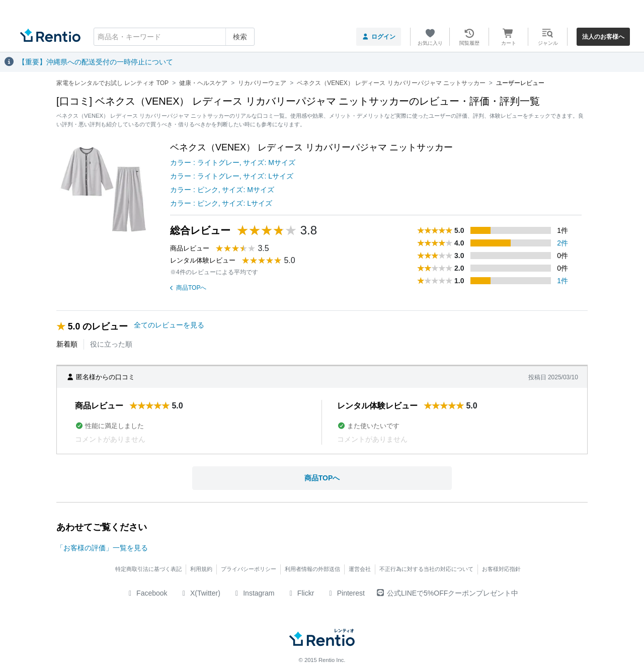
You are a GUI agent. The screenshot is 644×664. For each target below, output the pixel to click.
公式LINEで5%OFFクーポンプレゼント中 (448, 593)
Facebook (147, 593)
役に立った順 (111, 344)
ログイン (379, 37)
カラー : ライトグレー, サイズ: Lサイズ (232, 176)
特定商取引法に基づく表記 (148, 569)
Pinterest (345, 593)
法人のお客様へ (603, 37)
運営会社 (360, 569)
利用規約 (201, 569)
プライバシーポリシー (249, 569)
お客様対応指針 (501, 569)
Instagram (254, 593)
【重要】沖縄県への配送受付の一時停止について (96, 62)
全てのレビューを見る (169, 325)
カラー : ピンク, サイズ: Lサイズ (221, 203)
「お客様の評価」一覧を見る (102, 548)
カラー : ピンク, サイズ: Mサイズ (222, 190)
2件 (562, 243)
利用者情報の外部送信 (312, 569)
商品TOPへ (188, 288)
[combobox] (174, 37)
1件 (562, 281)
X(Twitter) (200, 593)
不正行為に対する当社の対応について (426, 569)
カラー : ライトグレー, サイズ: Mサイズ (233, 162)
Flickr (300, 593)
